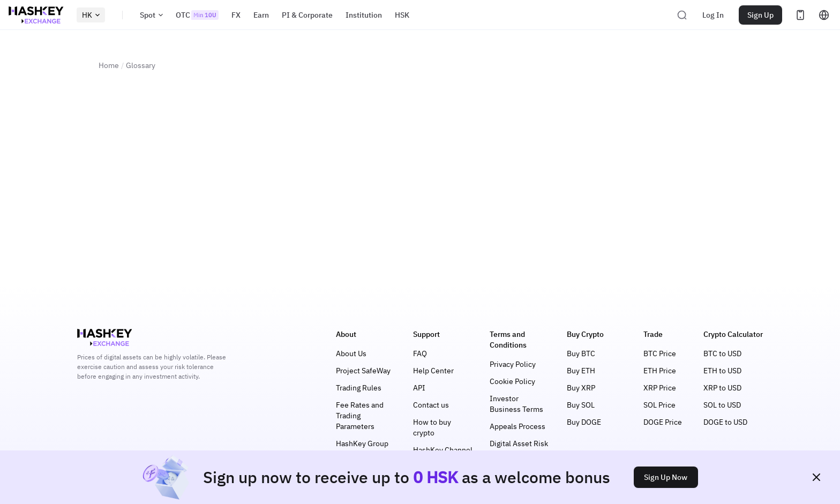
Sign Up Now (666, 477)
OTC (197, 15)
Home (109, 65)
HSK (402, 15)
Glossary (141, 65)
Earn (261, 15)
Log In (713, 15)
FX (236, 15)
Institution (364, 15)
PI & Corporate (307, 15)
